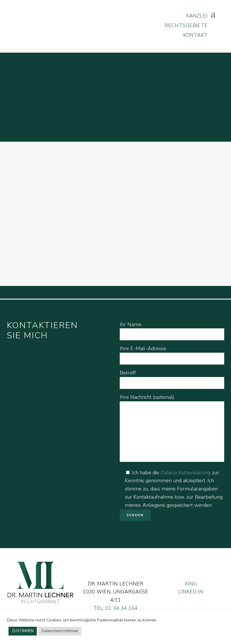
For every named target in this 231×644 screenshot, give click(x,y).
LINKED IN (191, 592)
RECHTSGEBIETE (185, 25)
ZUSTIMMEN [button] (23, 631)
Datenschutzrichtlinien (60, 631)
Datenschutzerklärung (185, 473)
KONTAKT (195, 35)
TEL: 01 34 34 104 (115, 608)
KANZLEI (196, 16)
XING (191, 584)
